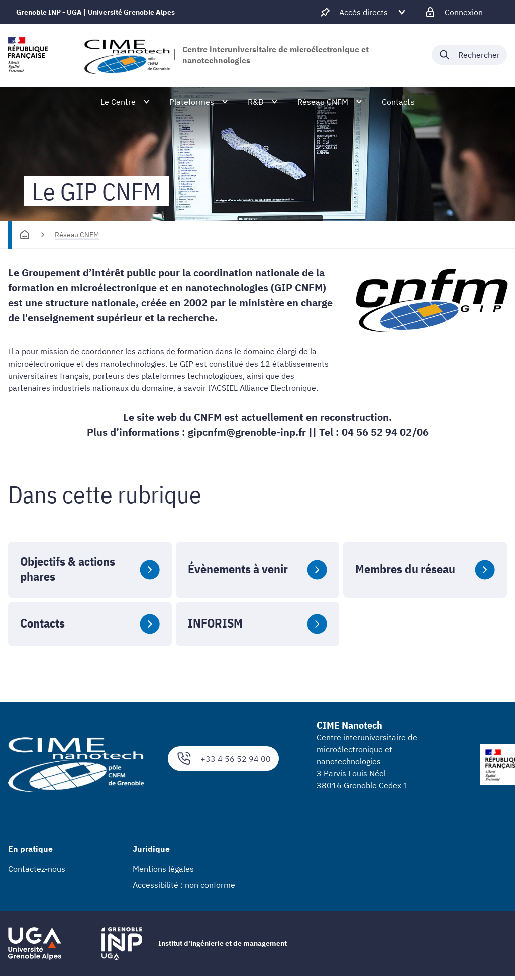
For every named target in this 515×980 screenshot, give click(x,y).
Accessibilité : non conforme (184, 885)
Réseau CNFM (77, 235)
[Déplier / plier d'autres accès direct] (364, 12)
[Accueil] (25, 235)
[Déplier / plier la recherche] (469, 55)
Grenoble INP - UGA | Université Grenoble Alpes (95, 12)
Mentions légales (163, 869)
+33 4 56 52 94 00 (223, 759)
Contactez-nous (37, 869)
